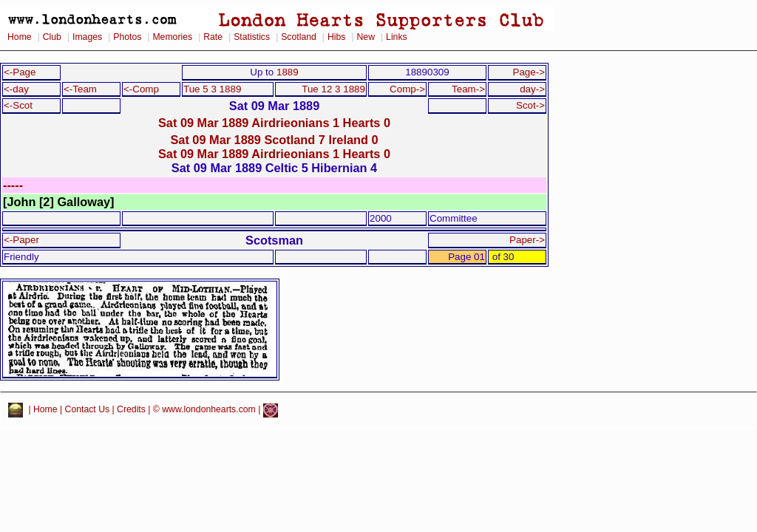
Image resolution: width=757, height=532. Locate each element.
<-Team (80, 89)
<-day (16, 89)
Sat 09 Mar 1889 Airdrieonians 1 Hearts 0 (274, 123)
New (366, 37)
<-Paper (21, 240)
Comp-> (407, 89)
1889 (288, 72)
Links (397, 37)
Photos (127, 37)
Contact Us (88, 410)
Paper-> (527, 240)
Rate (213, 37)
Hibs (336, 37)
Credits (131, 410)
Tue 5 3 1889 (212, 89)
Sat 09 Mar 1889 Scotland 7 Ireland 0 (274, 140)
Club (52, 37)
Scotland (299, 37)
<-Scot (18, 105)
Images (87, 37)
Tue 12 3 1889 (333, 89)
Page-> (529, 72)
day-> (532, 89)
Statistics (252, 37)
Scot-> (530, 105)
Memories (172, 37)
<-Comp (141, 89)
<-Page (20, 72)
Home (20, 37)
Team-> (468, 89)
